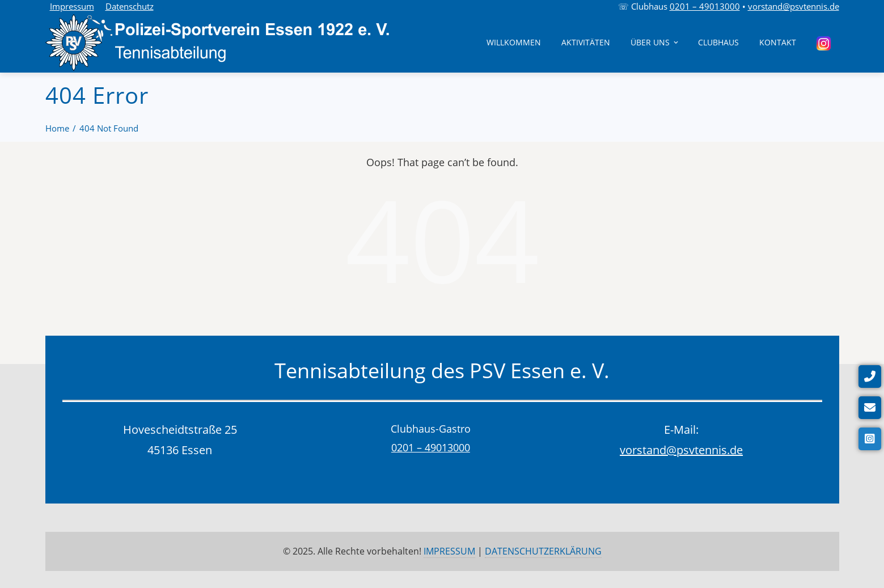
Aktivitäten (586, 42)
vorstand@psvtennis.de (794, 6)
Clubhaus (718, 42)
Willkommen (514, 42)
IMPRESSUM (449, 551)
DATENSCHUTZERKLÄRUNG (543, 551)
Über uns (655, 42)
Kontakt (778, 42)
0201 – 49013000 (705, 6)
